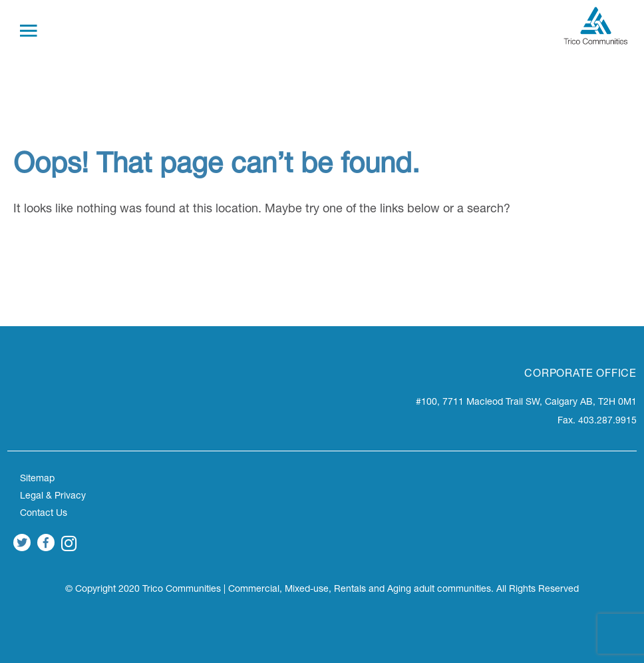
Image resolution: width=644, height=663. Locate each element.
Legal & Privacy (53, 497)
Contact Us (44, 514)
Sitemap (37, 479)
